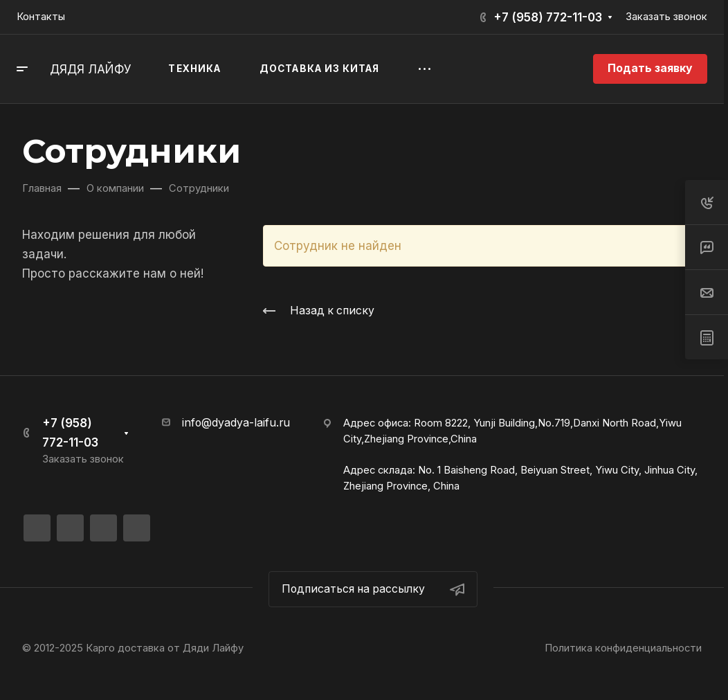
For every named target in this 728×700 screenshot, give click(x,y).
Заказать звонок (666, 17)
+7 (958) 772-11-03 (548, 17)
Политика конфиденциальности (623, 648)
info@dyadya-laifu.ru (236, 423)
